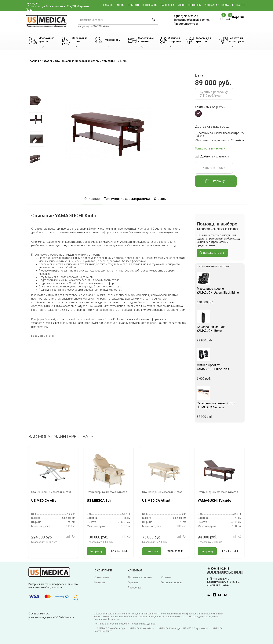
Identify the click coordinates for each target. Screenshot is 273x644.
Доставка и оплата (217, 5)
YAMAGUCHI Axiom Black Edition (220, 291)
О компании (150, 5)
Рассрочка (168, 5)
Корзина (235, 17)
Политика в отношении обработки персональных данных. (125, 624)
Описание (92, 199)
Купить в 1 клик (214, 168)
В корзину (215, 181)
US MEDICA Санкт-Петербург (111, 628)
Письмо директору (186, 24)
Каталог (108, 5)
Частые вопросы (172, 582)
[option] (36, 100)
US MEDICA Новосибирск (141, 628)
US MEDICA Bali (99, 500)
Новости (133, 5)
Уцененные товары (189, 5)
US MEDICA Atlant (156, 500)
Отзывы (160, 199)
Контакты (238, 5)
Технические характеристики (127, 199)
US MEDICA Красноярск (196, 628)
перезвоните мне (212, 253)
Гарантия (134, 582)
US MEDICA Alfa (44, 500)
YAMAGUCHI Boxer (220, 329)
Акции (121, 5)
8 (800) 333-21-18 (186, 16)
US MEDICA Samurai (220, 405)
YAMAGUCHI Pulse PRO (220, 367)
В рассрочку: (44, 542)
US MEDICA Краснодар (169, 628)
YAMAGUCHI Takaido (215, 500)
